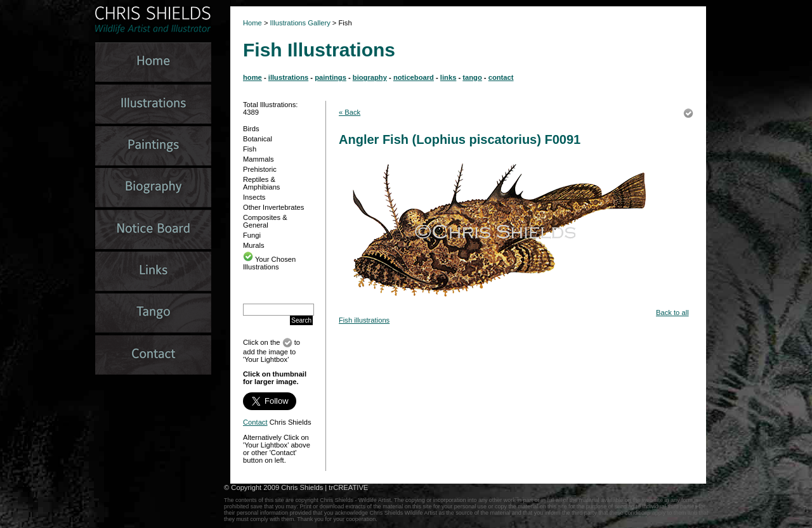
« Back (350, 112)
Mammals (258, 159)
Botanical (258, 139)
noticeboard (414, 77)
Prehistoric (260, 169)
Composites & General (265, 221)
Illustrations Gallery (299, 23)
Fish (250, 149)
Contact (255, 422)
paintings (331, 77)
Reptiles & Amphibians (261, 183)
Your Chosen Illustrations (269, 263)
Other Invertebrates (273, 207)
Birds (251, 129)
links (449, 77)
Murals (254, 245)
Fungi (252, 235)
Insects (254, 197)
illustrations (288, 77)
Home (252, 23)
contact (501, 77)
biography (370, 77)
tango (472, 77)
